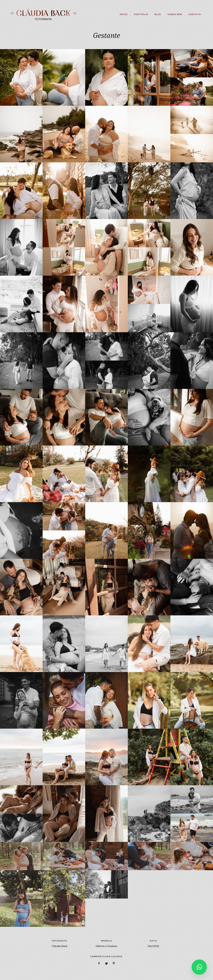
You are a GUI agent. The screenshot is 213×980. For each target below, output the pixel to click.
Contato (195, 14)
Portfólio (141, 14)
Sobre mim (175, 14)
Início (124, 14)
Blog (158, 14)
